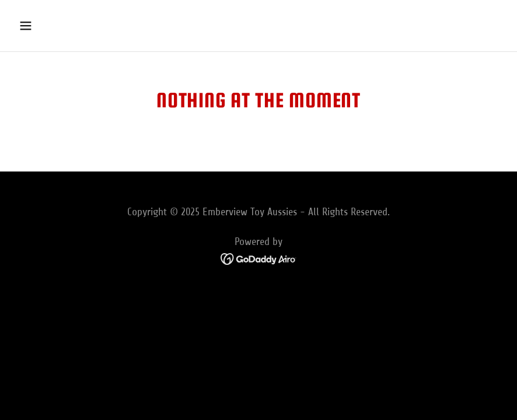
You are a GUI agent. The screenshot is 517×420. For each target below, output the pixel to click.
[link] (259, 258)
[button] (70, 26)
